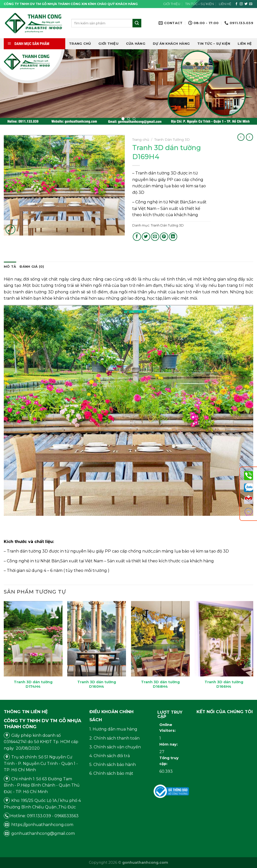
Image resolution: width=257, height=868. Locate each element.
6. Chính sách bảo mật (111, 773)
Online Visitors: (168, 728)
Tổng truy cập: (169, 761)
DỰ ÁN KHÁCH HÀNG (171, 44)
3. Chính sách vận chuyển (115, 747)
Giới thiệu (172, 4)
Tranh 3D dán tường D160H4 (97, 684)
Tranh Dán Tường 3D (172, 140)
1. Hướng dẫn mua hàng (113, 729)
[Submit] (137, 23)
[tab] (10, 267)
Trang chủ (80, 44)
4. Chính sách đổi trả (110, 756)
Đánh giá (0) (32, 267)
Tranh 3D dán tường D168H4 (160, 684)
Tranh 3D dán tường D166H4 (224, 684)
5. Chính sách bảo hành (113, 765)
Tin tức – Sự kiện (200, 4)
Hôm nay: (169, 744)
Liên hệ (225, 4)
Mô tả (10, 267)
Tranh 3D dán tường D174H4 (33, 684)
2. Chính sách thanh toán (114, 738)
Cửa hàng (136, 44)
